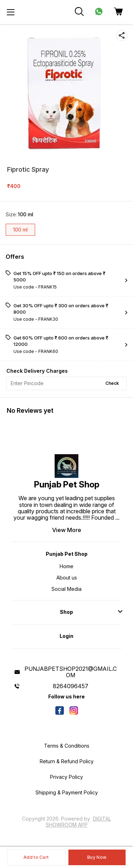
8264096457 (71, 686)
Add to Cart (36, 857)
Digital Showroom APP (79, 821)
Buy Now (97, 857)
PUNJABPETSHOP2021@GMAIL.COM (71, 672)
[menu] (11, 12)
